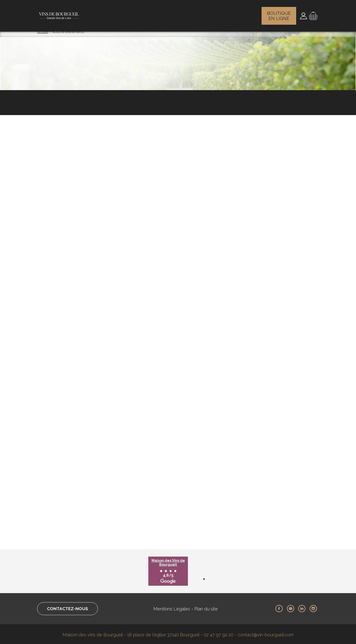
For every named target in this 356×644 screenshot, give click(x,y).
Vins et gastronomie (242, 14)
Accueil (43, 32)
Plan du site (208, 607)
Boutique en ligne (280, 14)
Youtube (290, 607)
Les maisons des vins (175, 14)
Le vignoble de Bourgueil (104, 14)
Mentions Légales (173, 607)
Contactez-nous (69, 607)
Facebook (279, 607)
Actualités (208, 14)
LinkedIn (302, 607)
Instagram (313, 607)
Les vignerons (142, 14)
